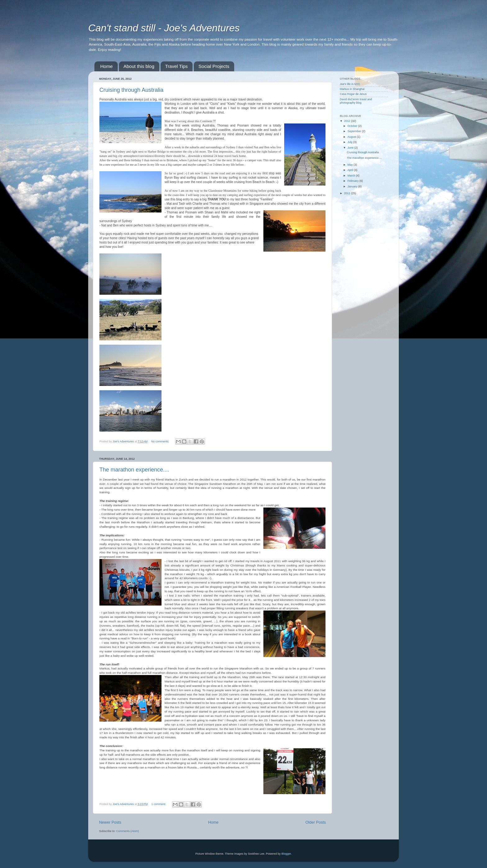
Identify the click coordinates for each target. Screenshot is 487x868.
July (350, 142)
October (353, 126)
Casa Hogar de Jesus (353, 94)
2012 (348, 121)
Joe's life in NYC (350, 84)
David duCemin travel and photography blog (356, 101)
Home (107, 66)
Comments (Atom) (127, 831)
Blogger (286, 854)
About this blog (139, 66)
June (351, 148)
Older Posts (316, 822)
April (351, 170)
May (351, 165)
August (352, 137)
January (353, 186)
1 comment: (159, 804)
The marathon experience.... (134, 470)
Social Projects (214, 66)
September (355, 131)
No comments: (161, 441)
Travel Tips (177, 66)
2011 (348, 193)
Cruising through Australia (131, 90)
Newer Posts (110, 822)
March (352, 176)
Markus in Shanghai (352, 89)
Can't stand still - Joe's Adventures (164, 28)
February (354, 181)
